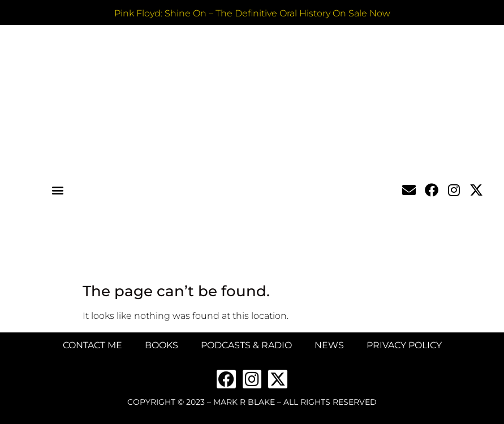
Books (161, 345)
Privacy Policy (404, 345)
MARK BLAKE (250, 204)
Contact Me (92, 345)
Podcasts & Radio (246, 345)
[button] (58, 190)
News (329, 345)
